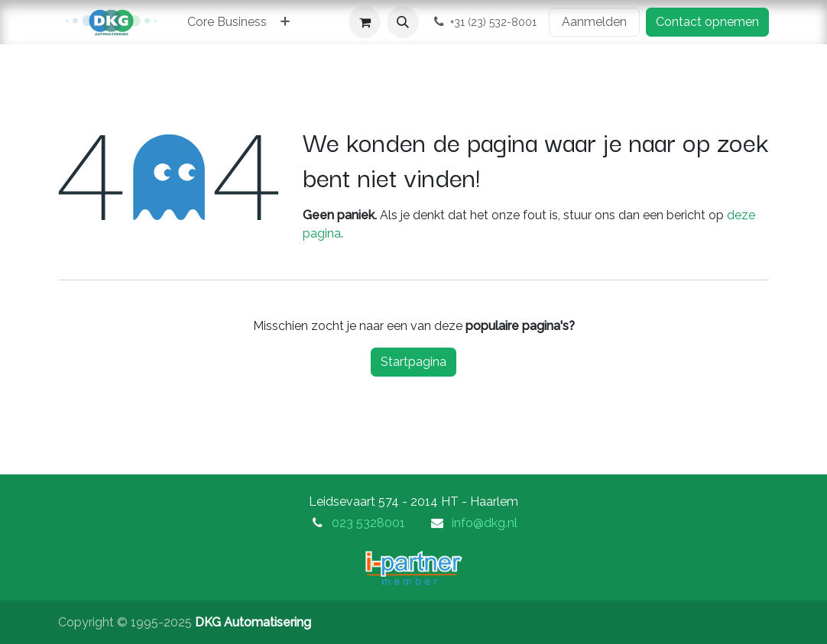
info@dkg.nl (485, 523)
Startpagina (413, 362)
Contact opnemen (707, 22)
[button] (403, 22)
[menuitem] (227, 22)
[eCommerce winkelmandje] (365, 22)
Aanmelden (594, 22)
